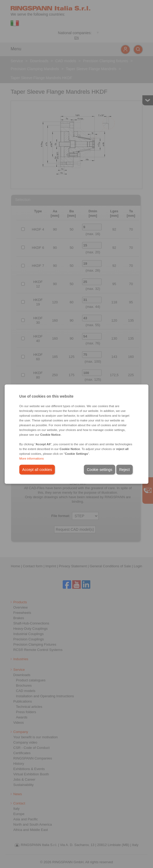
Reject (125, 469)
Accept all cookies (37, 469)
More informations (32, 458)
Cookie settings (100, 469)
